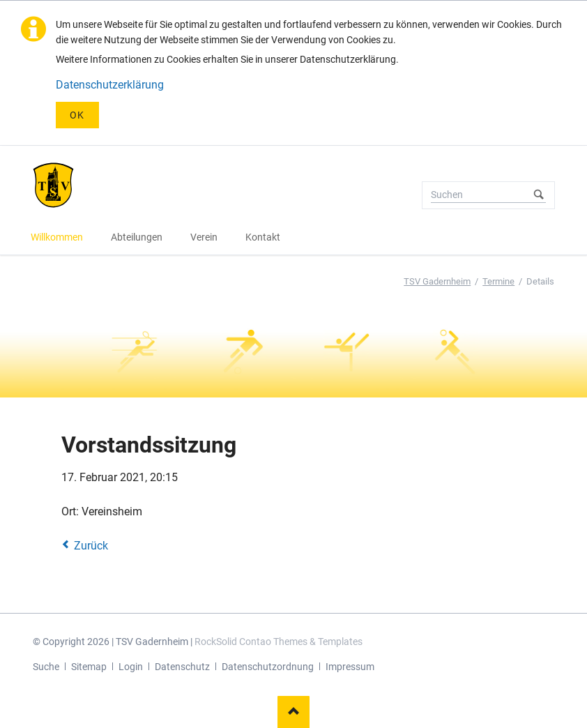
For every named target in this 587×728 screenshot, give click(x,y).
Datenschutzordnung (268, 667)
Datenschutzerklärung (110, 85)
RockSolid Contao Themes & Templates (279, 642)
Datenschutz (182, 667)
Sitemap (89, 667)
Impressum (350, 667)
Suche (46, 667)
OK (77, 115)
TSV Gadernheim (437, 281)
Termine (498, 281)
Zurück (91, 546)
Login (131, 667)
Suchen (539, 195)
